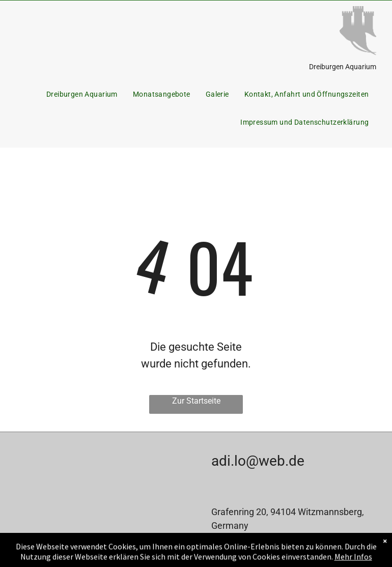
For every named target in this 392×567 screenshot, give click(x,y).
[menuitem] (82, 94)
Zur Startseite (196, 401)
